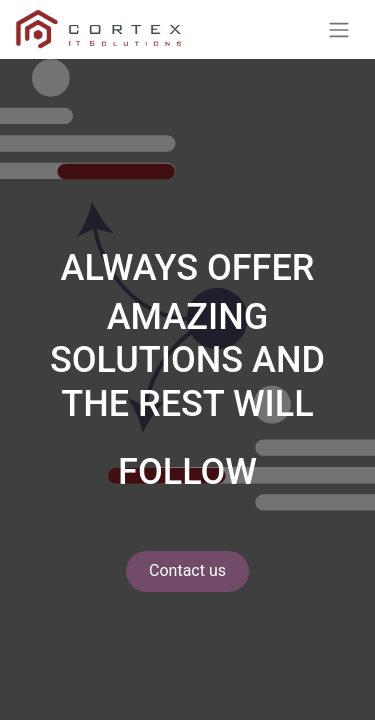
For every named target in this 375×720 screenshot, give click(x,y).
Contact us (187, 570)
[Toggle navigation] (339, 29)
